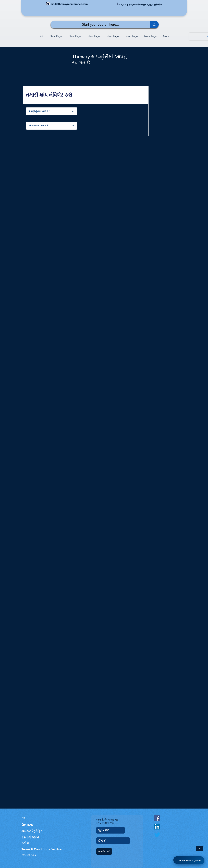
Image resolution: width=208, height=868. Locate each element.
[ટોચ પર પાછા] (200, 849)
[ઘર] (27, 818)
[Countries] (32, 855)
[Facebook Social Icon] (157, 818)
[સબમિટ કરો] (104, 851)
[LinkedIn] (157, 827)
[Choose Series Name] (52, 111)
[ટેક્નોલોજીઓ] (32, 837)
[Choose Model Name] (52, 126)
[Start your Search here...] (98, 24)
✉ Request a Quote (190, 861)
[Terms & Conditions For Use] (42, 849)
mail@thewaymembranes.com (69, 4)
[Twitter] (157, 835)
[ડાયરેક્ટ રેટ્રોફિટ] (32, 831)
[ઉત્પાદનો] (29, 825)
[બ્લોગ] (25, 843)
